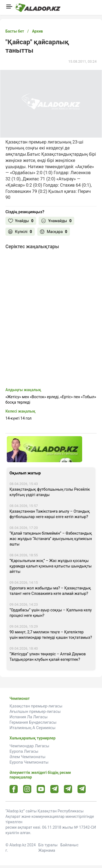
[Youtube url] (41, 789)
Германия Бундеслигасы (33, 722)
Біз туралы (48, 845)
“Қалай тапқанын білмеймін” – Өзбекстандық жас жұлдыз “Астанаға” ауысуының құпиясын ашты (51, 539)
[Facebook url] (14, 789)
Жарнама (47, 850)
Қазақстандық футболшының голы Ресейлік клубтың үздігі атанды (50, 492)
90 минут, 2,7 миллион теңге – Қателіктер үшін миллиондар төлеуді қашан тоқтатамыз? (51, 635)
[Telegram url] (55, 789)
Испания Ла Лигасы (29, 717)
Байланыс (69, 845)
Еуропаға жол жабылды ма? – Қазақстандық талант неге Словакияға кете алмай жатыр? (50, 591)
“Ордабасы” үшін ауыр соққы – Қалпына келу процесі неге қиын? (51, 613)
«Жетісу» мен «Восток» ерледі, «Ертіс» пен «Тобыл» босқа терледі (51, 400)
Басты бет (15, 31)
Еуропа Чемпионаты (29, 762)
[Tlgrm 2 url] (82, 789)
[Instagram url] (27, 789)
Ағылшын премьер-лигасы (35, 711)
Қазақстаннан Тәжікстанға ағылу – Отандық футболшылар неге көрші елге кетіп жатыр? (50, 514)
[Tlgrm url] (68, 789)
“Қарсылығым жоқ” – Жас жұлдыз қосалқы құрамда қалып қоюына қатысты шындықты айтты (51, 566)
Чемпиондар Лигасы (29, 746)
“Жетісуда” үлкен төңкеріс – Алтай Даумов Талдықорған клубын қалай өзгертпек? (48, 657)
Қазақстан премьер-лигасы (36, 706)
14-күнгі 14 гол (18, 418)
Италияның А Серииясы (33, 728)
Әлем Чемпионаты (27, 757)
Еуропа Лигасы (24, 751)
